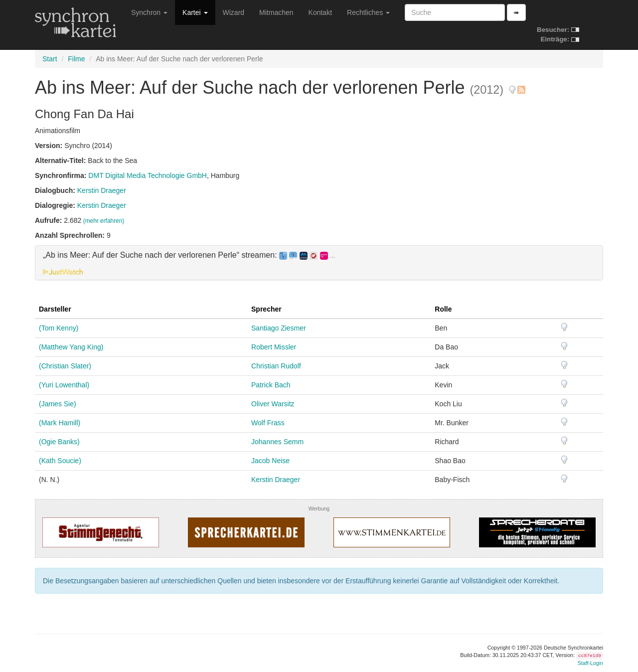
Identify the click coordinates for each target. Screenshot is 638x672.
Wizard (234, 12)
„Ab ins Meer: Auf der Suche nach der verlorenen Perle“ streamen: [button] (189, 255)
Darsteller (55, 309)
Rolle (443, 309)
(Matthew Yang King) (71, 347)
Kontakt (320, 12)
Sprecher (266, 309)
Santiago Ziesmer (279, 328)
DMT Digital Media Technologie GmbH (148, 175)
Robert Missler (274, 347)
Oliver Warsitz (273, 404)
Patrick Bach (271, 385)
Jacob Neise (270, 461)
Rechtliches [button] (368, 12)
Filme (76, 59)
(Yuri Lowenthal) (64, 385)
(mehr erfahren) (104, 221)
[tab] (319, 263)
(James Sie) (58, 404)
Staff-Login (590, 663)
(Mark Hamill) (60, 423)
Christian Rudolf (276, 366)
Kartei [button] (195, 12)
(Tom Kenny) (59, 328)
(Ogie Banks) (59, 442)
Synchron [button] (149, 12)
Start (50, 59)
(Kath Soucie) (60, 461)
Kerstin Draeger (102, 190)
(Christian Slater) (65, 366)
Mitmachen (276, 12)
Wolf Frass (268, 423)
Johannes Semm (277, 442)
